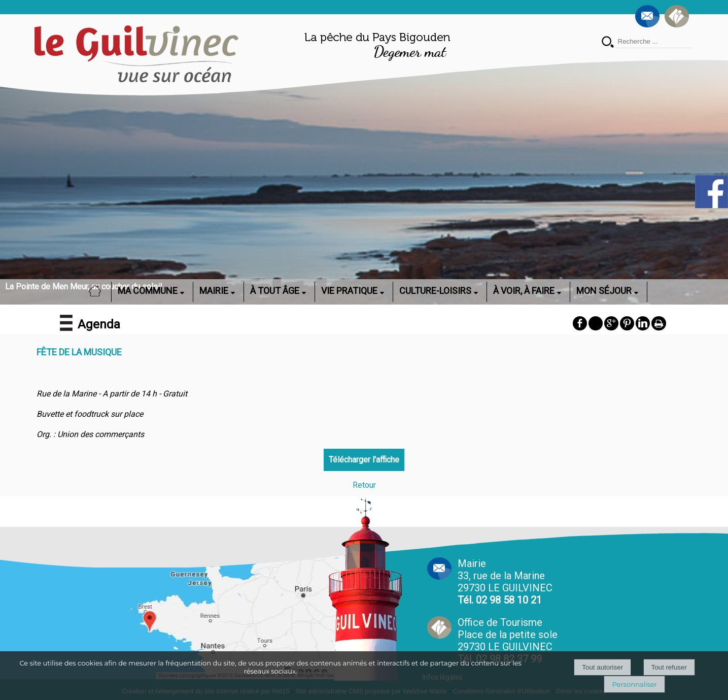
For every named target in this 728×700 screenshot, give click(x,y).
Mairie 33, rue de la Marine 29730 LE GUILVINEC (505, 582)
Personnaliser (634, 684)
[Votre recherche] (653, 42)
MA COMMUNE (148, 291)
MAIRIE (214, 291)
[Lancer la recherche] (608, 43)
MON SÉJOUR (604, 291)
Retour (364, 485)
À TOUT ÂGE (275, 291)
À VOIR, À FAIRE (524, 291)
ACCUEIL (98, 291)
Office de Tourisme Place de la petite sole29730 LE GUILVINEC (508, 641)
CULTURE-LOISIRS (435, 291)
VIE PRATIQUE (349, 291)
